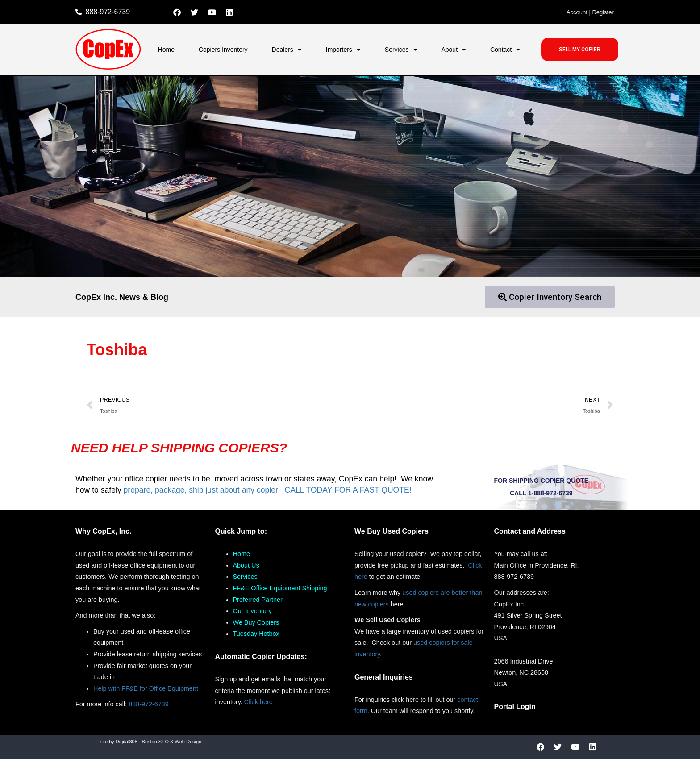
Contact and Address (530, 531)
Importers (343, 50)
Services (401, 50)
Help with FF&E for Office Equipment (146, 688)
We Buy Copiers (256, 622)
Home (166, 50)
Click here (258, 702)
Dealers (287, 50)
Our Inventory (252, 611)
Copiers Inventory (223, 50)
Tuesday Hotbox (256, 634)
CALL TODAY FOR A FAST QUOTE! (348, 490)
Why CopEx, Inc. (103, 531)
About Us (246, 565)
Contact (505, 50)
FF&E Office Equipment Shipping (280, 588)
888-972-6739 (149, 704)
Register (603, 12)
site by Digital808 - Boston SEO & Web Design (151, 742)
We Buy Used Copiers (392, 531)
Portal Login (515, 707)
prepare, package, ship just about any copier (201, 490)
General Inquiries (384, 677)
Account (577, 12)
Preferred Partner (258, 600)
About (454, 50)
